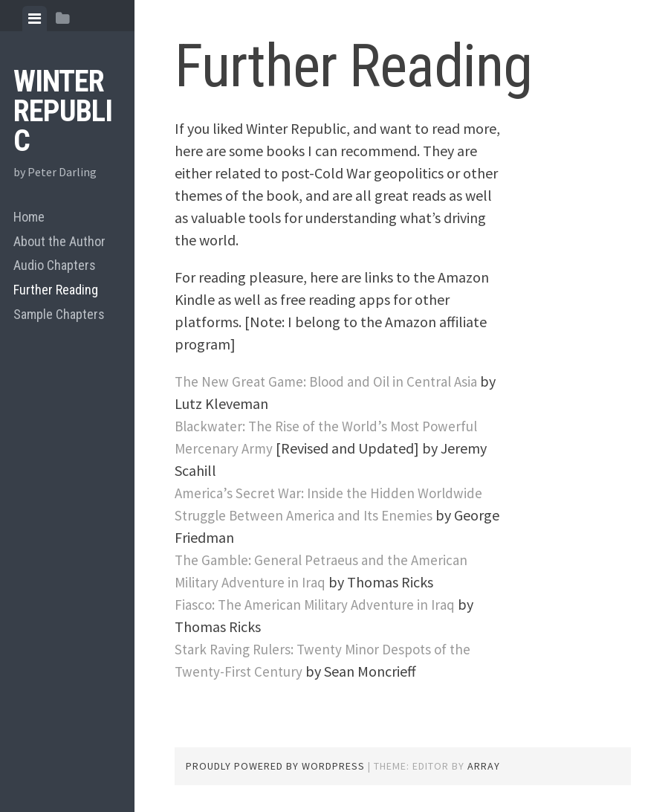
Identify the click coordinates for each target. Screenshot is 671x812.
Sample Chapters (59, 314)
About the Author (59, 241)
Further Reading (56, 290)
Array (484, 766)
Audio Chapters (55, 265)
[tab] (35, 19)
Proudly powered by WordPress (275, 766)
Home (29, 217)
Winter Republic (63, 111)
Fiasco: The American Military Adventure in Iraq (320, 604)
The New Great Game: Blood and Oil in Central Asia (332, 381)
